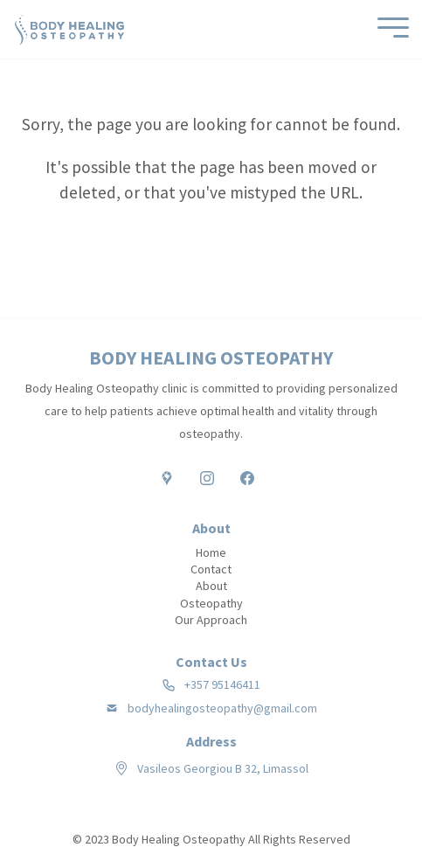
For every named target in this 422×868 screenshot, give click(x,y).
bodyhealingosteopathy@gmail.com (222, 708)
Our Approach (211, 620)
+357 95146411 (222, 685)
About (211, 586)
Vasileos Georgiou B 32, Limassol (223, 768)
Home (211, 552)
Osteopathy (211, 603)
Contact (211, 569)
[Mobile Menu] (389, 29)
